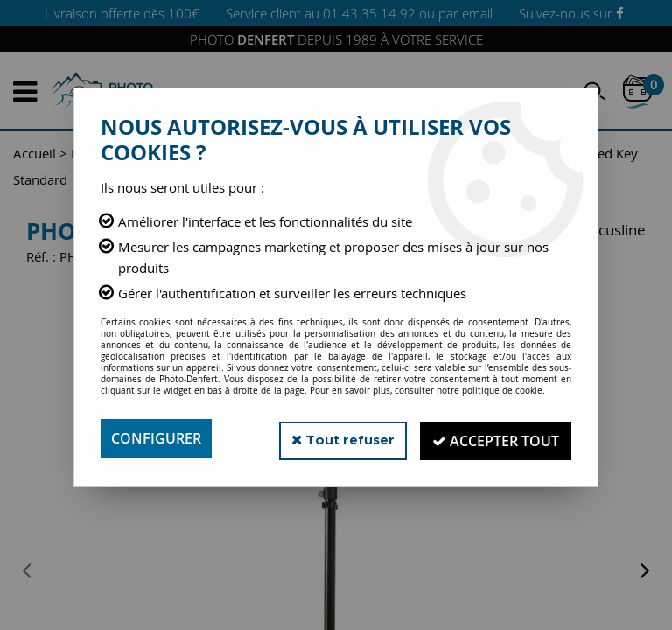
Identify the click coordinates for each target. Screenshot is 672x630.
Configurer (156, 438)
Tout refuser (335, 438)
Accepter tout (493, 438)
